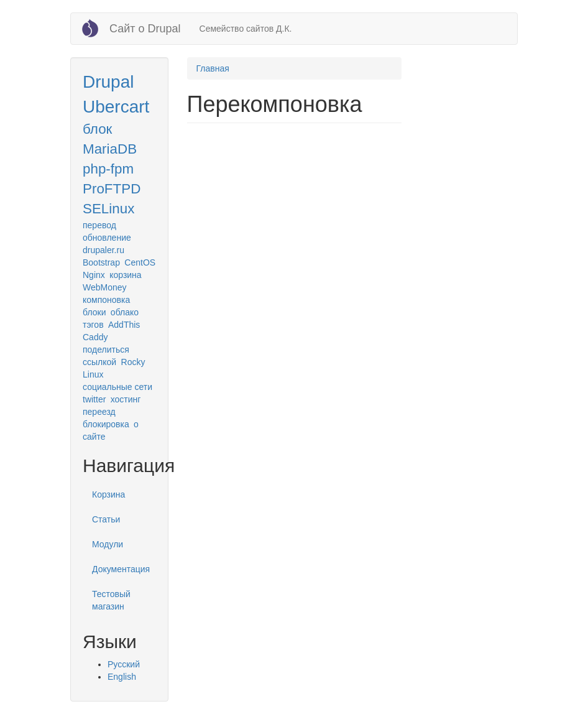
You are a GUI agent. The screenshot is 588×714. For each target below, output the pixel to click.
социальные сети (117, 387)
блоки (94, 312)
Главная (213, 68)
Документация (121, 569)
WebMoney (105, 287)
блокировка (106, 424)
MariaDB (110, 149)
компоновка (106, 300)
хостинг (126, 399)
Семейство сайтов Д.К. (246, 29)
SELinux (108, 209)
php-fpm (108, 169)
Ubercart (116, 107)
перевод (99, 225)
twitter (94, 399)
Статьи (106, 519)
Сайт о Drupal (145, 29)
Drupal (108, 82)
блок (97, 129)
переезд (99, 412)
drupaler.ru (103, 250)
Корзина (108, 494)
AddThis (124, 325)
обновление (107, 238)
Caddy (95, 337)
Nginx (94, 275)
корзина (125, 275)
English (122, 677)
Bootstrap (101, 262)
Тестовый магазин (111, 600)
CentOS (140, 262)
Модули (108, 544)
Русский (124, 664)
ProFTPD (112, 189)
